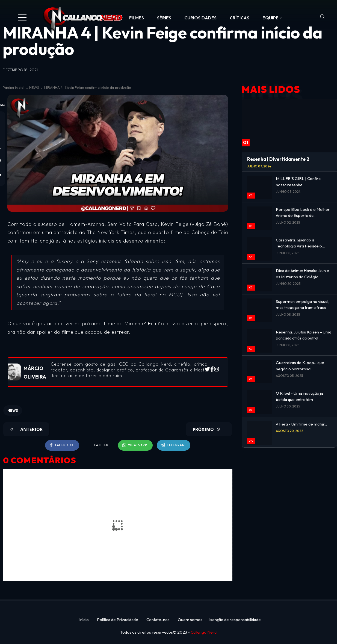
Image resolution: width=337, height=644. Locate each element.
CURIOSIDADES (200, 18)
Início (84, 620)
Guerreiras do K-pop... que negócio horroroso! (300, 366)
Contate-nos (158, 620)
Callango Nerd (204, 632)
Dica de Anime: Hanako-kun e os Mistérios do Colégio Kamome (302, 274)
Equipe (271, 18)
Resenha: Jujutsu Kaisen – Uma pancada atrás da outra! (304, 335)
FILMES (137, 18)
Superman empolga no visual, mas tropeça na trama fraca (302, 305)
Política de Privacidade (118, 620)
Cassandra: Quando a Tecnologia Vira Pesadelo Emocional (299, 243)
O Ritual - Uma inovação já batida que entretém (299, 396)
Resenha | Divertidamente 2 (278, 159)
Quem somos (190, 620)
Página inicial (14, 87)
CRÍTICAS (240, 18)
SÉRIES (164, 18)
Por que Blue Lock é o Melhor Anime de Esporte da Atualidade (303, 213)
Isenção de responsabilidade (235, 620)
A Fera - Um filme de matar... (301, 424)
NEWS (34, 87)
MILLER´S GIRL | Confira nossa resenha (298, 182)
